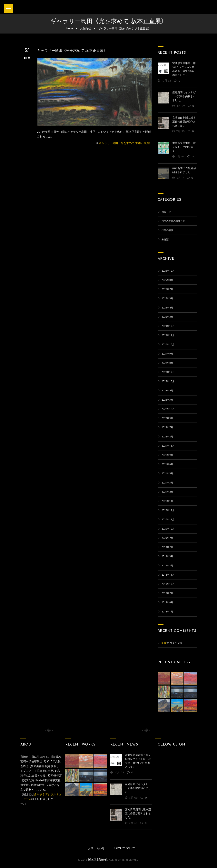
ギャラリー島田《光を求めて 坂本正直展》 (124, 28)
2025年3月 (167, 317)
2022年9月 (167, 418)
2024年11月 (168, 335)
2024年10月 (168, 345)
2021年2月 (167, 492)
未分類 (165, 239)
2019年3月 (167, 556)
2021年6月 (167, 464)
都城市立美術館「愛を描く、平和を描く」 (184, 147)
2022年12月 (168, 409)
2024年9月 (167, 354)
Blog (164, 643)
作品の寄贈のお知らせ (173, 221)
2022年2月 (167, 437)
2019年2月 (167, 566)
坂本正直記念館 (98, 860)
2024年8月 (167, 363)
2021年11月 (168, 446)
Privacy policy (124, 848)
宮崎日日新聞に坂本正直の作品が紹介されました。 (184, 122)
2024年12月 (168, 326)
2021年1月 (167, 501)
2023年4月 (167, 391)
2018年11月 (168, 575)
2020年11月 (168, 520)
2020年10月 (168, 529)
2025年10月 (168, 271)
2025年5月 (167, 298)
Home (70, 28)
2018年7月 (167, 593)
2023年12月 (168, 372)
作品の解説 (167, 230)
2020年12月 (168, 510)
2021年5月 (167, 473)
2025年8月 (167, 280)
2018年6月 (167, 602)
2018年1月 (167, 612)
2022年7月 (167, 427)
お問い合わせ (96, 848)
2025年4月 (167, 308)
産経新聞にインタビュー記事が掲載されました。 (184, 97)
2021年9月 (167, 455)
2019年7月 (167, 547)
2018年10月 (168, 584)
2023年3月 (167, 400)
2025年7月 (167, 289)
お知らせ (86, 28)
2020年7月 (167, 538)
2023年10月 (168, 381)
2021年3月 (167, 483)
